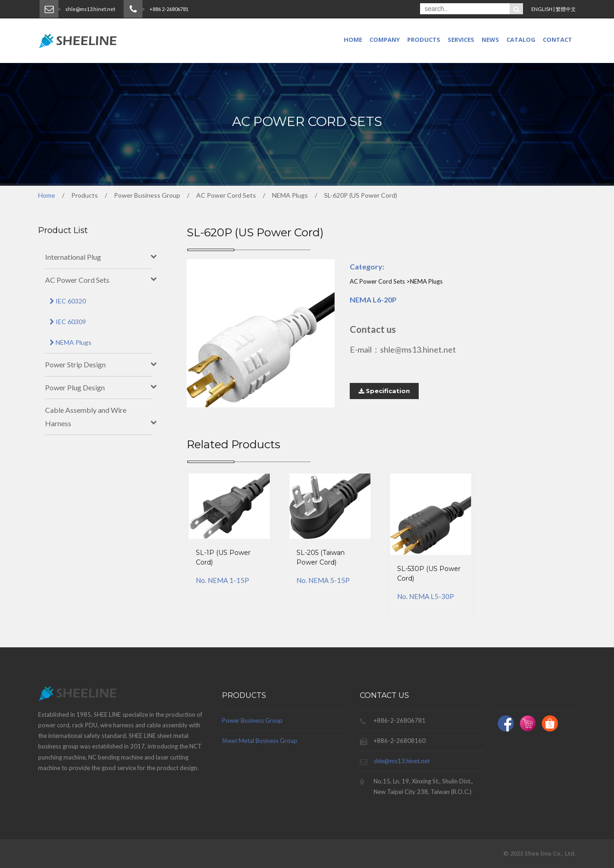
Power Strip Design (75, 364)
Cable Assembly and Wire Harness (86, 417)
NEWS (490, 40)
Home (353, 40)
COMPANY (385, 40)
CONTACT (557, 40)
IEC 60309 (68, 322)
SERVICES (461, 40)
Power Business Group (252, 720)
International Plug (73, 257)
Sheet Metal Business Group (260, 741)
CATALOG (521, 40)
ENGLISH (542, 9)
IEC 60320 (68, 301)
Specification (384, 391)
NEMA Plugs (71, 342)
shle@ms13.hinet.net (402, 761)
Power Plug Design (75, 387)
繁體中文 (566, 9)
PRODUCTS (424, 40)
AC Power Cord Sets (77, 280)
